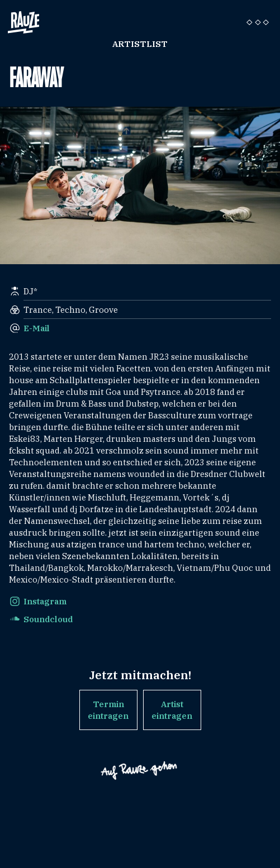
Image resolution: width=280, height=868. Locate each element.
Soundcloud (48, 619)
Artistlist (140, 44)
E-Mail (37, 328)
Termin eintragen (108, 710)
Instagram (45, 601)
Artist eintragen (172, 710)
